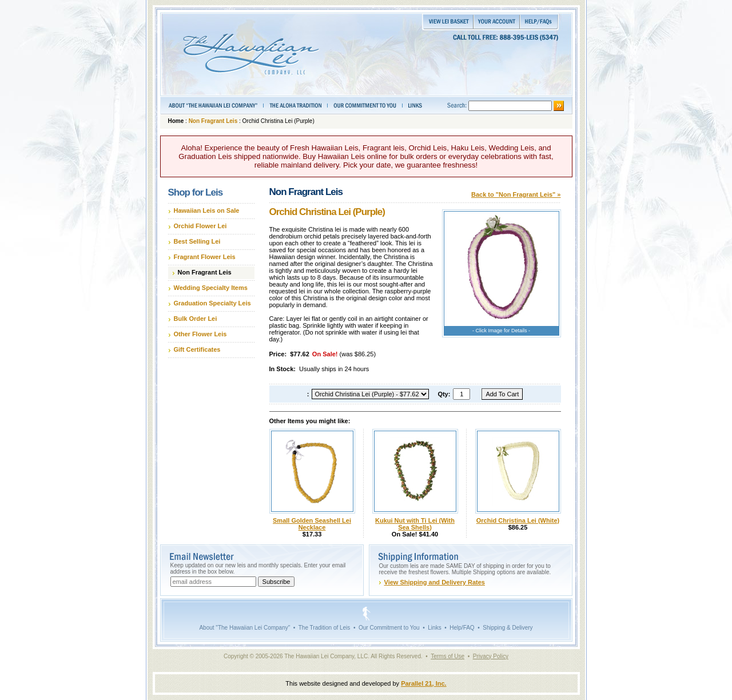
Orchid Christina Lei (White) (518, 520)
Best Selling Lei (197, 241)
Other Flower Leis (200, 334)
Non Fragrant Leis (213, 121)
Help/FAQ (462, 628)
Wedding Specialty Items (211, 288)
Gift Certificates (197, 349)
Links (434, 628)
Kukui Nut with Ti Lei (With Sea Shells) (415, 524)
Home (176, 121)
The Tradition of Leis (325, 628)
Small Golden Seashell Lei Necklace (312, 524)
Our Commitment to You (389, 628)
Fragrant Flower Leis (205, 257)
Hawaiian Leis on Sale (207, 210)
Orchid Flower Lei (200, 226)
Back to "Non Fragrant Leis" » (516, 194)
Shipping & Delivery (508, 628)
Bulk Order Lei (196, 319)
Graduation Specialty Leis (212, 303)
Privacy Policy (491, 656)
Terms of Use (447, 656)
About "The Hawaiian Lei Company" (244, 628)
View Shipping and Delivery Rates (435, 582)
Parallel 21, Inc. (424, 683)
